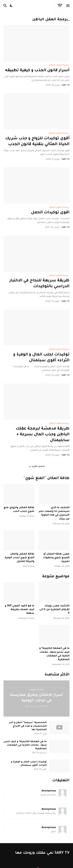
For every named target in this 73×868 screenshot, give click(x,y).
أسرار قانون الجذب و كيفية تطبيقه (37, 71)
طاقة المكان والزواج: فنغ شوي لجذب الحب (19, 510)
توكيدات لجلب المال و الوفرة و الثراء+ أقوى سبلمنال (41, 358)
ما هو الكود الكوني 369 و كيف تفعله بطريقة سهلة (20, 610)
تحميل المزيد (38, 467)
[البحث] (5, 6)
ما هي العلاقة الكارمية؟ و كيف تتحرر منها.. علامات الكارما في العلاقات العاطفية (54, 654)
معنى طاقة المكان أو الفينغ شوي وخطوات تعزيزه (56, 558)
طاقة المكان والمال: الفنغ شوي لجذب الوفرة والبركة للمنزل (20, 558)
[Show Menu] (68, 6)
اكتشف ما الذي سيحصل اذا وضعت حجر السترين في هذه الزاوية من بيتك (54, 513)
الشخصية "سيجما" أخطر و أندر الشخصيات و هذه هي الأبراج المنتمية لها (28, 726)
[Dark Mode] (11, 6)
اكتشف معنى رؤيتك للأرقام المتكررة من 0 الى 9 (54, 610)
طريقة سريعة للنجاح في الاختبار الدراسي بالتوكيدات (39, 284)
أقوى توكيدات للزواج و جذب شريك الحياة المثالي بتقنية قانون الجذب (37, 142)
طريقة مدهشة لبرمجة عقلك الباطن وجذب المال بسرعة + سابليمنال (43, 435)
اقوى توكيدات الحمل (50, 213)
